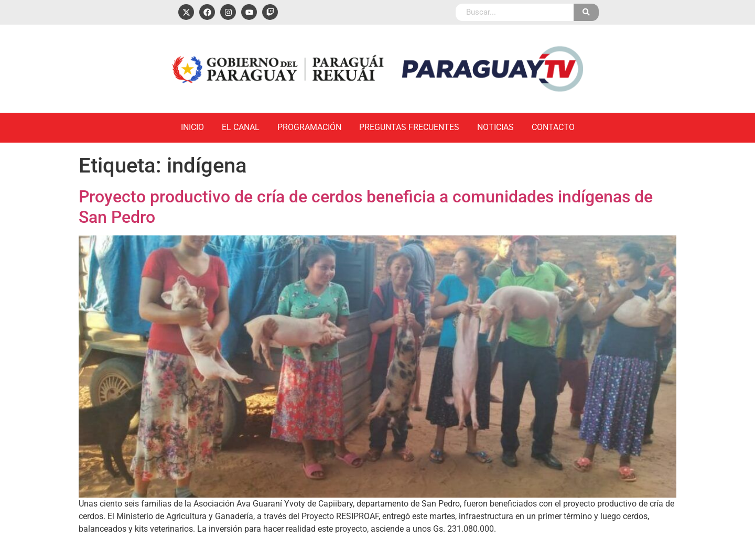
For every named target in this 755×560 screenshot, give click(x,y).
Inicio (192, 127)
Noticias (495, 127)
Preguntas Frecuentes (409, 127)
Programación (309, 127)
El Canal (241, 127)
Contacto (553, 127)
